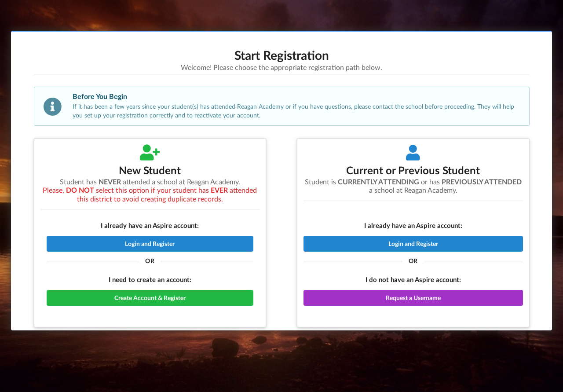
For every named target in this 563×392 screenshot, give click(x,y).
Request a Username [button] (413, 298)
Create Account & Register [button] (150, 298)
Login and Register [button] (150, 244)
